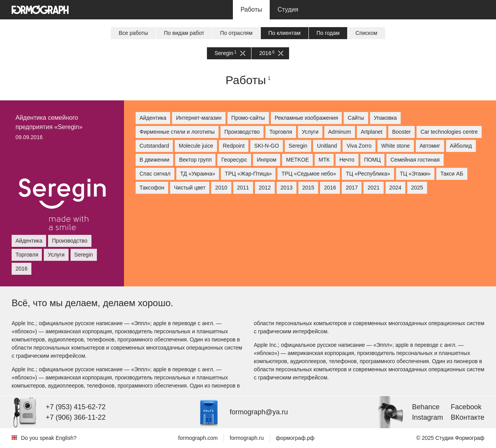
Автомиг (430, 146)
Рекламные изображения (307, 118)
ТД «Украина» (198, 174)
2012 (265, 188)
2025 (417, 188)
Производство (242, 132)
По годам (328, 33)
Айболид (461, 146)
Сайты (356, 118)
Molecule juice (196, 146)
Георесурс (234, 160)
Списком (366, 33)
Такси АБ (452, 174)
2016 (271, 53)
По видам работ (184, 33)
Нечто (347, 160)
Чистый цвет (190, 188)
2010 (221, 188)
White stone (396, 146)
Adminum (340, 132)
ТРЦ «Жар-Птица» (248, 174)
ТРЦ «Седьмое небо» (309, 174)
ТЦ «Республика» (368, 174)
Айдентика (153, 118)
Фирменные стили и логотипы (177, 132)
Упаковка (385, 118)
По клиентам (285, 33)
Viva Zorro (359, 146)
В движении (154, 160)
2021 (373, 188)
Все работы (133, 33)
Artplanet (372, 132)
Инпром (267, 160)
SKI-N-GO (267, 146)
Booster (401, 132)
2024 (395, 188)
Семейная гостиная (415, 160)
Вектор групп (195, 160)
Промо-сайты (248, 118)
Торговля (281, 132)
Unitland (327, 146)
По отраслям (236, 33)
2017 (352, 188)
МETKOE (297, 160)
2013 (287, 188)
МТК (324, 160)
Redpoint (234, 146)
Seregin (230, 53)
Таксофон (152, 188)
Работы (251, 9)
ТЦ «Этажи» (415, 174)
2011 (243, 188)
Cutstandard (154, 146)
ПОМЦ (373, 160)
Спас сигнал (155, 174)
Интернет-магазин (199, 118)
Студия (288, 9)
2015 (308, 188)
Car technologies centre (449, 132)
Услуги (310, 132)
